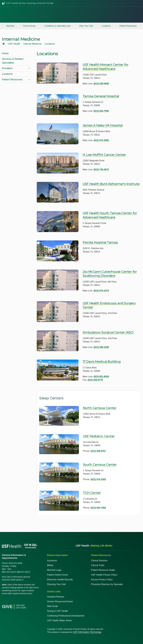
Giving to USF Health (58, 611)
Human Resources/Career (60, 601)
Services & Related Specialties (13, 61)
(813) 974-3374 (101, 291)
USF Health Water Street (59, 620)
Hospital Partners (56, 597)
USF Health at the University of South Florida (30, 3)
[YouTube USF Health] (16, 601)
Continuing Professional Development (66, 616)
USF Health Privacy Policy (104, 575)
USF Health (14, 44)
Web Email (52, 606)
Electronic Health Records (60, 580)
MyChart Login (54, 570)
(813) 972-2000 (101, 140)
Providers (7, 68)
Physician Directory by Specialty (107, 584)
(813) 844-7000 (101, 111)
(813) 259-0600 (101, 84)
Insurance (52, 561)
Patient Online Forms (58, 575)
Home (5, 53)
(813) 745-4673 (101, 170)
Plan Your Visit (86, 26)
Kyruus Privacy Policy (102, 580)
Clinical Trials (98, 565)
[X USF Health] (10, 601)
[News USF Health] (29, 601)
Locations (106, 26)
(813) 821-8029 (101, 377)
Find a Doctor (29, 26)
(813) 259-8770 (95, 380)
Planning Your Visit (56, 584)
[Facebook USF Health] (4, 601)
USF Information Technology (87, 632)
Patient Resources (128, 26)
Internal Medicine (32, 44)
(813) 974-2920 (98, 479)
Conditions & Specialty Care (58, 26)
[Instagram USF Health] (23, 601)
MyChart (10, 26)
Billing (50, 565)
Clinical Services (99, 561)
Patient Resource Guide (103, 570)
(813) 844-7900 (98, 508)
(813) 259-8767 (98, 451)
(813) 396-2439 (101, 347)
